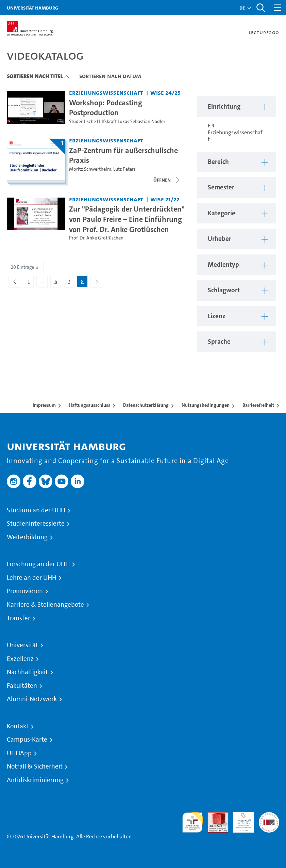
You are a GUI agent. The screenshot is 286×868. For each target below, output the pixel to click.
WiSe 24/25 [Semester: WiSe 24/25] (165, 92)
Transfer (19, 618)
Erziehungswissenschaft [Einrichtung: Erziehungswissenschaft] (106, 92)
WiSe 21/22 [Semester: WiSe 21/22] (165, 199)
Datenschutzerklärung (146, 405)
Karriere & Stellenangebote (45, 605)
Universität (22, 645)
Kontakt (18, 726)
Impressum (44, 405)
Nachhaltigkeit (27, 672)
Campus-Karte (27, 740)
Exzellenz (20, 659)
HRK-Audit (240, 820)
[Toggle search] (260, 8)
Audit (214, 816)
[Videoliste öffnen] (167, 180)
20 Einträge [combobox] (25, 267)
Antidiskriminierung (35, 780)
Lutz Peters (124, 169)
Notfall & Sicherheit (35, 766)
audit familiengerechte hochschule (192, 823)
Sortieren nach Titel (35, 76)
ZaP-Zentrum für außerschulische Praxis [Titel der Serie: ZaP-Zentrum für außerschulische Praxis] (123, 155)
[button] (242, 8)
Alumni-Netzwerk (32, 699)
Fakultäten (22, 686)
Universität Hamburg (32, 8)
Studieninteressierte (36, 524)
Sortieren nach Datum (110, 76)
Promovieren (25, 591)
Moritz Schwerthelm (90, 169)
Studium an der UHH (36, 510)
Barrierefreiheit (258, 405)
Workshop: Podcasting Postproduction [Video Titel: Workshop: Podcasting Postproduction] (106, 108)
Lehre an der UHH (32, 578)
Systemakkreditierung (269, 816)
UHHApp (19, 753)
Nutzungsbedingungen (206, 405)
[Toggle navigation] (277, 8)
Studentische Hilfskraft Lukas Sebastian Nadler (117, 121)
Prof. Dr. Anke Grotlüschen (96, 238)
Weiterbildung (27, 537)
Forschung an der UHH (38, 564)
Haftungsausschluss (89, 405)
